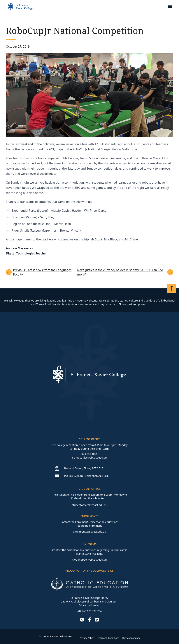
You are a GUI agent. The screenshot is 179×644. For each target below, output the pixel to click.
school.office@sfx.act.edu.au (90, 458)
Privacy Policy (87, 638)
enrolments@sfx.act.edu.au (89, 532)
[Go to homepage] (21, 7)
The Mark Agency (131, 638)
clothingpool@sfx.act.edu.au (90, 560)
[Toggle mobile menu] (170, 6)
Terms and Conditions (108, 638)
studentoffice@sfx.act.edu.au (89, 505)
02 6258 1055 (89, 454)
